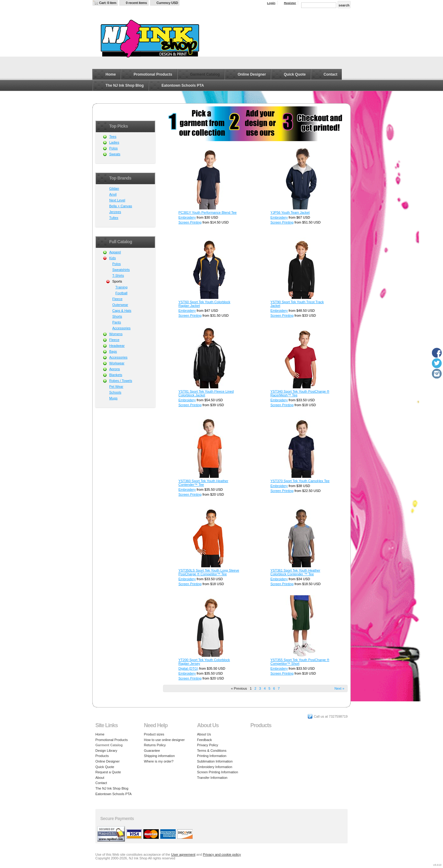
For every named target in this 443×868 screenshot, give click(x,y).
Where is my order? (159, 761)
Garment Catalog (205, 74)
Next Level (117, 200)
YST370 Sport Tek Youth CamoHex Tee (300, 481)
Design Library (106, 751)
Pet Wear (116, 386)
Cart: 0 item (108, 3)
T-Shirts (118, 275)
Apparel (115, 252)
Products (102, 756)
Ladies (114, 142)
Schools (115, 392)
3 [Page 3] (260, 688)
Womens (116, 334)
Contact (331, 74)
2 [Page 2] (255, 688)
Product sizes (154, 734)
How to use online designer (164, 740)
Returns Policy (155, 745)
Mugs (113, 398)
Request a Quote (108, 772)
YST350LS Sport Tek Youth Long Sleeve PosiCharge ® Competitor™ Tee (209, 572)
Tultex (114, 218)
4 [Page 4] (265, 688)
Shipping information (159, 756)
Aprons (115, 369)
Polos (114, 148)
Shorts (117, 316)
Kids (112, 258)
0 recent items (136, 3)
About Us (204, 734)
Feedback (205, 740)
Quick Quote (295, 74)
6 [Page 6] (274, 688)
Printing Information (212, 756)
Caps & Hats (122, 311)
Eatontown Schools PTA (183, 85)
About (100, 778)
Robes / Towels (121, 381)
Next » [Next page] (339, 688)
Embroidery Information (215, 767)
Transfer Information (212, 778)
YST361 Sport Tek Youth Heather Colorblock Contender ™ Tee (295, 572)
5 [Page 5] (269, 688)
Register (290, 3)
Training (121, 287)
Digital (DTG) (188, 668)
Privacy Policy (208, 745)
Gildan (114, 188)
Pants (117, 322)
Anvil (113, 194)
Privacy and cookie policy (222, 854)
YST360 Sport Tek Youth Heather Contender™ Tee (203, 483)
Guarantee (152, 751)
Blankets (116, 375)
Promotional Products (153, 74)
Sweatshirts (121, 270)
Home (111, 74)
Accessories (121, 328)
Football (121, 293)
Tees (113, 137)
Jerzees (115, 212)
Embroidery (187, 217)
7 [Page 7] (279, 688)
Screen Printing (190, 222)
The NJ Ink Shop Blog (125, 85)
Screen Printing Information (218, 772)
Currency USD (167, 3)
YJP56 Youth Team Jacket (290, 212)
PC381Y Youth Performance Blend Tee (208, 212)
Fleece (117, 299)
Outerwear (120, 305)
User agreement (183, 854)
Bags (113, 351)
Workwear (117, 363)
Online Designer (252, 74)
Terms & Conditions (212, 751)
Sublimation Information (215, 761)
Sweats (115, 154)
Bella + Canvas (121, 206)
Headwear (117, 346)
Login (271, 3)
